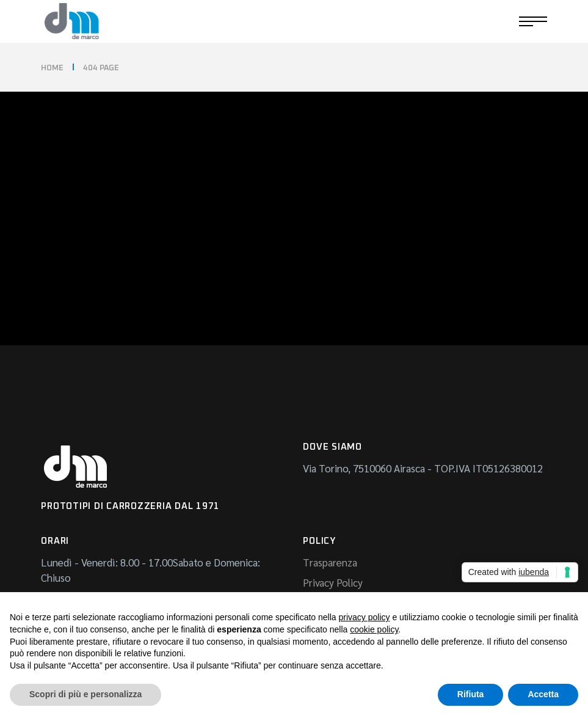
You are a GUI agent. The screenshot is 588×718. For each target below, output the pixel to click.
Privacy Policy (333, 582)
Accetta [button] (543, 694)
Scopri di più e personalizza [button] (85, 694)
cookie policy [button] (374, 629)
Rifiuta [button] (471, 694)
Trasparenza (330, 562)
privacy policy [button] (365, 617)
